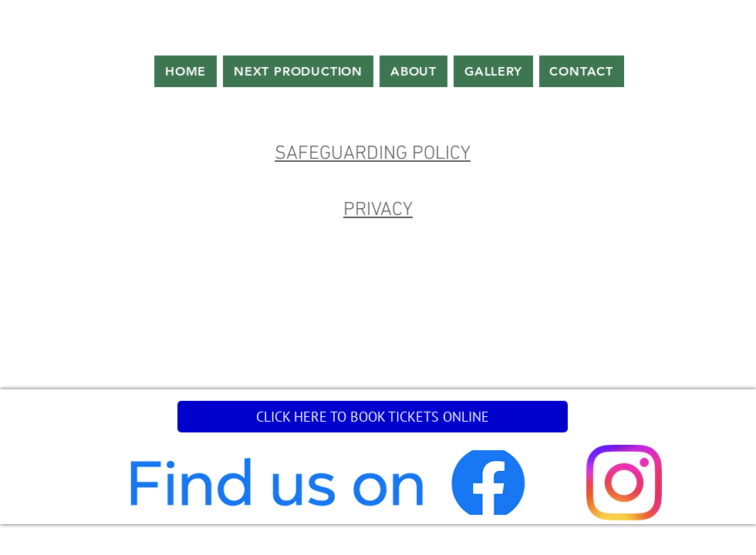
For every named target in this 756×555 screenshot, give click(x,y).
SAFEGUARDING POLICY (373, 154)
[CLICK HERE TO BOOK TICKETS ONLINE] (373, 417)
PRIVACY (378, 210)
